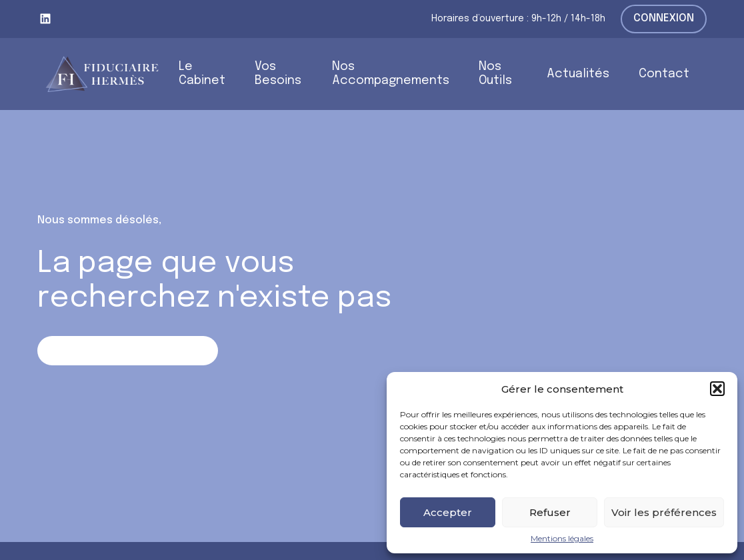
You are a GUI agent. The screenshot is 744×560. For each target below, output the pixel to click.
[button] (717, 389)
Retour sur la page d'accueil (128, 350)
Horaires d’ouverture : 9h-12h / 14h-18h (518, 19)
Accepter (448, 512)
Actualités (578, 74)
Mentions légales (562, 539)
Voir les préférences (664, 512)
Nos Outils (495, 74)
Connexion (664, 18)
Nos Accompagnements (391, 74)
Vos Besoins (278, 74)
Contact (664, 74)
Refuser (550, 512)
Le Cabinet (202, 74)
